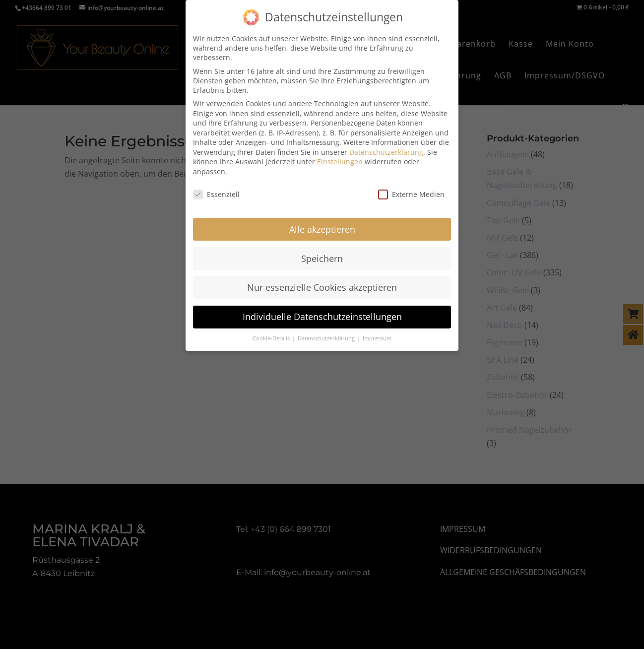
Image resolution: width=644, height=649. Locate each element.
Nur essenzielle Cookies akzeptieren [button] (322, 285)
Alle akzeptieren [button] (322, 227)
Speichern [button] (322, 256)
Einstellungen (340, 160)
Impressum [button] (377, 336)
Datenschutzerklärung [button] (327, 336)
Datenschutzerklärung (386, 150)
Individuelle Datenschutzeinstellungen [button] (322, 315)
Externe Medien (411, 192)
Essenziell (216, 192)
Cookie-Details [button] (272, 336)
